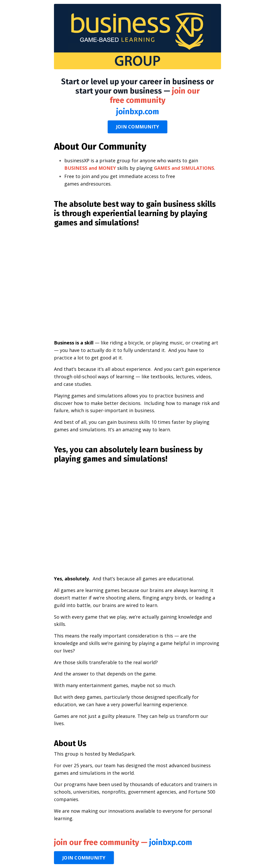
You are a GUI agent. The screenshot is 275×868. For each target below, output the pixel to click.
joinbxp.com (138, 112)
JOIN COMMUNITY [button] (138, 127)
